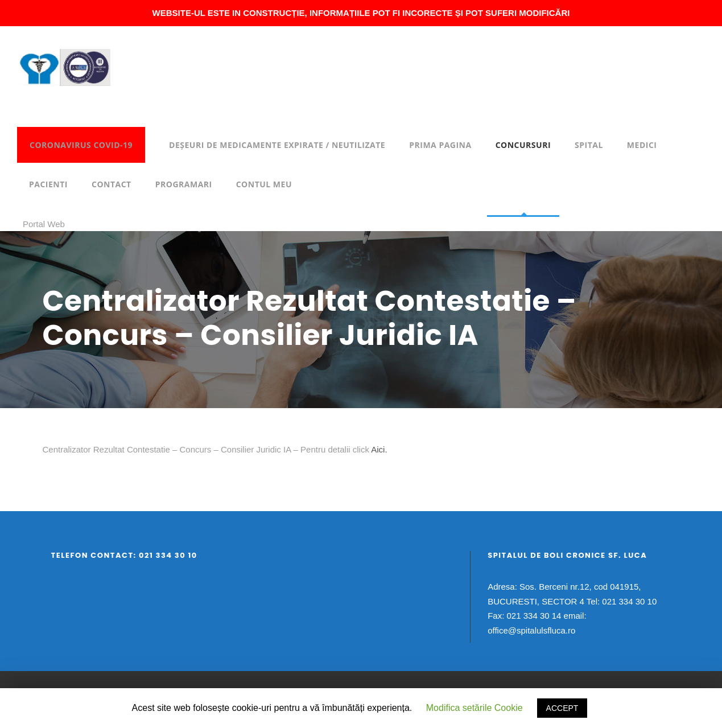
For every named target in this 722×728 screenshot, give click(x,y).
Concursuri (523, 145)
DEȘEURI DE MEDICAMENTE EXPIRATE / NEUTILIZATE (277, 145)
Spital (589, 145)
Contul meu (264, 184)
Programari (184, 184)
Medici (642, 145)
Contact (112, 184)
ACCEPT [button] (562, 708)
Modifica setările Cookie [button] (475, 708)
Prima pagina (440, 145)
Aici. (378, 449)
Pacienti (48, 184)
